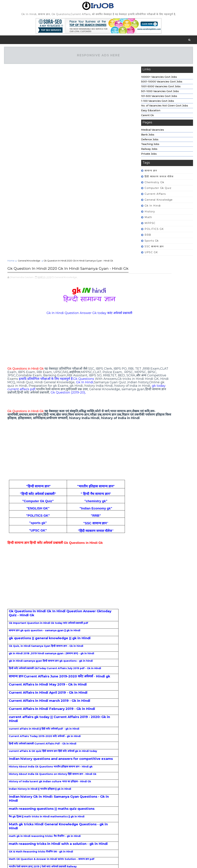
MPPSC (150, 226)
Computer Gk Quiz (158, 191)
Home (11, 71)
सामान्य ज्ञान (151, 173)
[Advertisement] (68, 159)
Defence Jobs (150, 142)
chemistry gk (154, 185)
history (150, 214)
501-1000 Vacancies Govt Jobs (160, 94)
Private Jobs (149, 156)
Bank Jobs (148, 137)
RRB (148, 237)
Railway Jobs (149, 151)
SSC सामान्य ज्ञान (154, 249)
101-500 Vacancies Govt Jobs (159, 98)
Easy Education (151, 113)
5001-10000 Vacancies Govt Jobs (162, 84)
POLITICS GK (154, 231)
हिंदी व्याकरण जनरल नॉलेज (159, 179)
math (148, 220)
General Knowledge (159, 202)
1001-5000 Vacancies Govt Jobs (161, 89)
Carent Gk (147, 118)
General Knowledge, (66, 94)
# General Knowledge (28, 849)
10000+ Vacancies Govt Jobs (159, 79)
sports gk (152, 243)
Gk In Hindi (153, 208)
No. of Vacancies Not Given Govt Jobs (165, 108)
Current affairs (155, 196)
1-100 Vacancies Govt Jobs (158, 103)
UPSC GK (151, 255)
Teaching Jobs (150, 147)
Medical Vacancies (153, 132)
